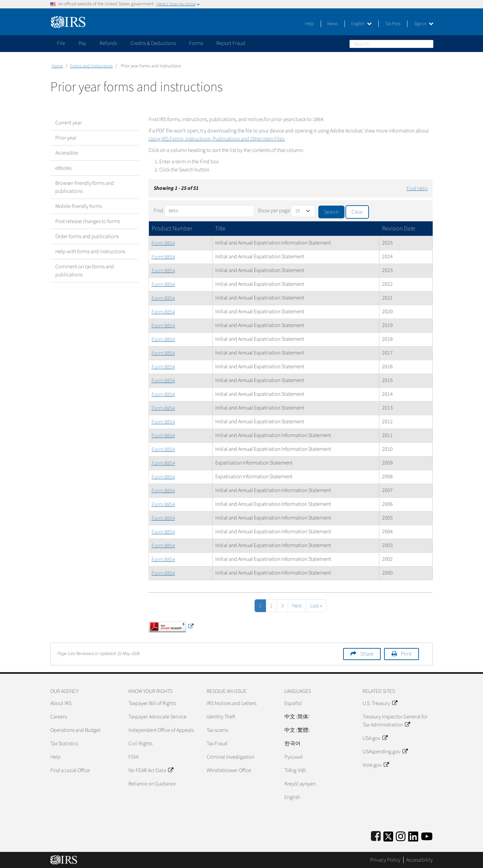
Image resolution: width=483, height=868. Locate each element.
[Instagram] (401, 835)
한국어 (292, 744)
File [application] (61, 43)
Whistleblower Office (229, 770)
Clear (357, 212)
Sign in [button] (424, 24)
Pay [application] (82, 43)
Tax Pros (393, 24)
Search (429, 44)
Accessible (67, 153)
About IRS (61, 703)
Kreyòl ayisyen (300, 784)
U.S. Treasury (380, 703)
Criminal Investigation (230, 757)
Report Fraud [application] (231, 43)
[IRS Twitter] (388, 835)
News (333, 24)
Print (406, 654)
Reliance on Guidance (152, 784)
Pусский (294, 757)
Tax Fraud (217, 744)
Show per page (274, 211)
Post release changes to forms (88, 221)
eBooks (63, 168)
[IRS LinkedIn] (413, 835)
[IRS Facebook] (376, 835)
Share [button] (367, 654)
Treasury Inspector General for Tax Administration (395, 721)
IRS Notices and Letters (231, 703)
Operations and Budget (75, 730)
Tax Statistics (64, 744)
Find (158, 211)
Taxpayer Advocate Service (157, 717)
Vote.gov (376, 765)
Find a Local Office (70, 770)
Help (309, 24)
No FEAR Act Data (151, 770)
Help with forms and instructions (90, 252)
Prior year (66, 138)
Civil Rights (140, 744)
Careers (59, 717)
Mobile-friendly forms (79, 206)
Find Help (417, 188)
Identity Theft (221, 717)
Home (57, 66)
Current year (69, 123)
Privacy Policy (385, 860)
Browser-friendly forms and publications (85, 187)
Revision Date (399, 229)
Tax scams (217, 730)
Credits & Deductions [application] (153, 43)
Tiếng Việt (295, 770)
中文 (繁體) (297, 730)
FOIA (133, 757)
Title (220, 229)
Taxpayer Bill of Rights (152, 703)
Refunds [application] (108, 43)
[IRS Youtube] (427, 835)
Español (293, 703)
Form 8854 (163, 243)
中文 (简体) (297, 717)
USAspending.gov (385, 752)
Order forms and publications (87, 236)
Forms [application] (196, 43)
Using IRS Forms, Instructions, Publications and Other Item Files (217, 139)
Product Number (172, 229)
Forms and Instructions (91, 66)
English (361, 24)
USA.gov (375, 738)
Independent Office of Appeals (161, 730)
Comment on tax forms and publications (85, 271)
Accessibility (419, 860)
